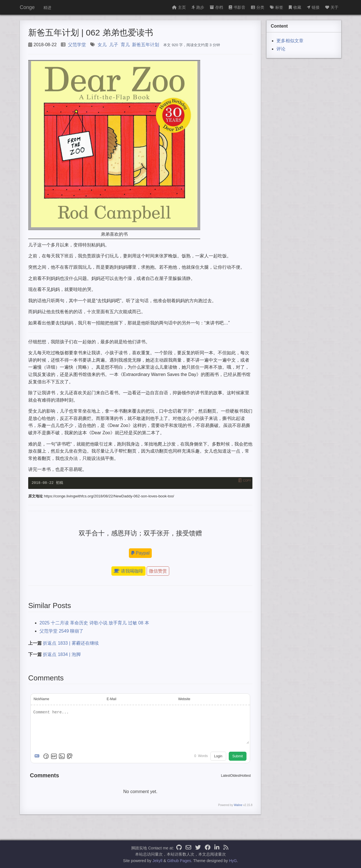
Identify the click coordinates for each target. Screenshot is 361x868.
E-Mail (111, 699)
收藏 (295, 7)
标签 (277, 7)
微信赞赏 (158, 571)
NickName (41, 699)
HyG (233, 861)
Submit (238, 756)
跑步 (198, 7)
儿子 (114, 45)
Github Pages (179, 861)
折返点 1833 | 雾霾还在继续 (71, 643)
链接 (313, 7)
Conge (27, 7)
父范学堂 (77, 45)
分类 (258, 7)
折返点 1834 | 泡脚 (62, 654)
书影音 (237, 7)
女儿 (102, 45)
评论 (281, 49)
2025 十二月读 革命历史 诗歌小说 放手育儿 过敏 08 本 (94, 623)
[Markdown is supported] (38, 756)
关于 (332, 7)
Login (218, 756)
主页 (179, 7)
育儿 (125, 45)
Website (184, 699)
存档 (216, 7)
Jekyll (158, 861)
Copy (247, 481)
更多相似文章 (290, 41)
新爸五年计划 (146, 45)
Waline (238, 805)
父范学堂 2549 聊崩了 (61, 631)
